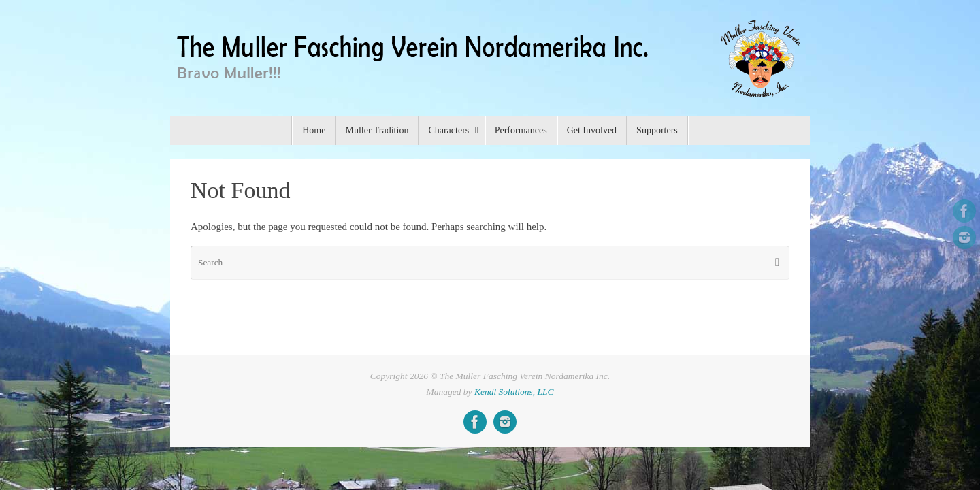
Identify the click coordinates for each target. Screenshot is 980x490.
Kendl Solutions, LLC (514, 392)
